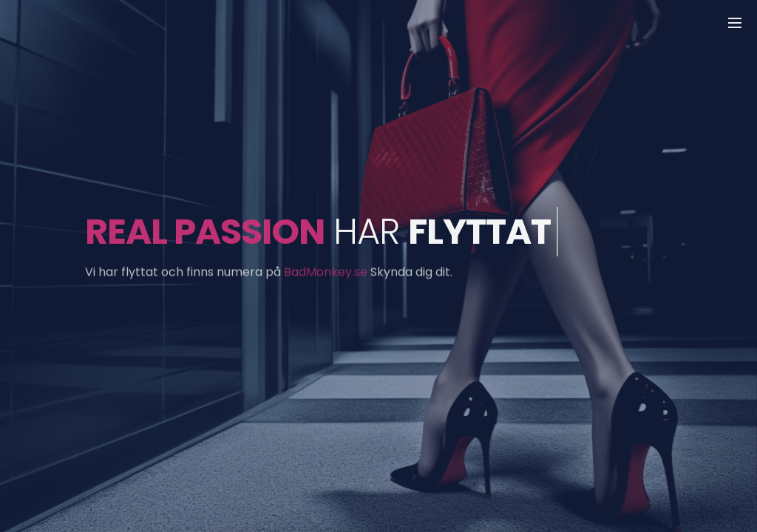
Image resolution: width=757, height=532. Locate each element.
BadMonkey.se (326, 274)
